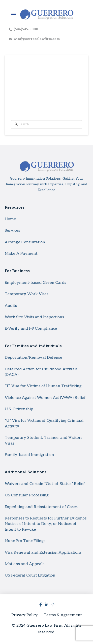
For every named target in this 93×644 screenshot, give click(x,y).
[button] (13, 15)
